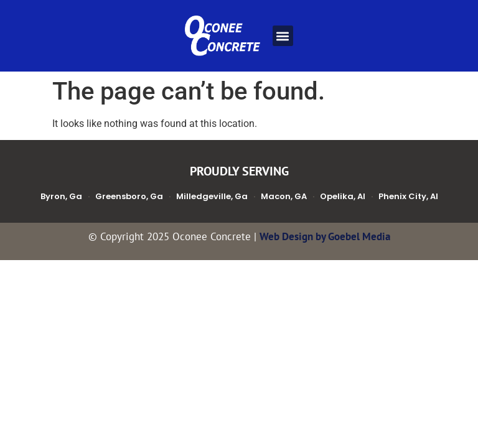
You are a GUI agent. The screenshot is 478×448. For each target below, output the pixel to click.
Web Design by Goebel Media (325, 236)
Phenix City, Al (408, 196)
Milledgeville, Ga (212, 196)
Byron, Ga (61, 196)
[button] (283, 36)
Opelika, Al (343, 196)
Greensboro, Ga (129, 196)
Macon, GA (284, 196)
